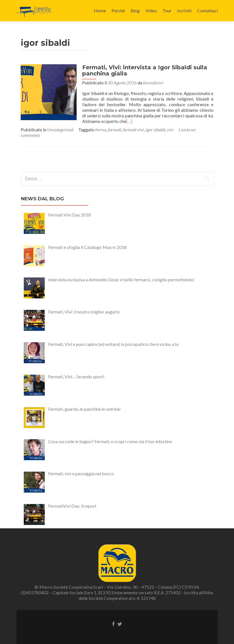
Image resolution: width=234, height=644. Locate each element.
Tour (167, 10)
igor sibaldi (155, 129)
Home (100, 10)
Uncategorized (60, 129)
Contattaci (207, 10)
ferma (101, 129)
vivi (170, 129)
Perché (118, 10)
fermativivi (153, 83)
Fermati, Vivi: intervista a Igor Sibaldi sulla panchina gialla (145, 70)
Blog (135, 10)
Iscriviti (184, 10)
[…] (129, 121)
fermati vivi (133, 129)
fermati (115, 129)
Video (151, 10)
